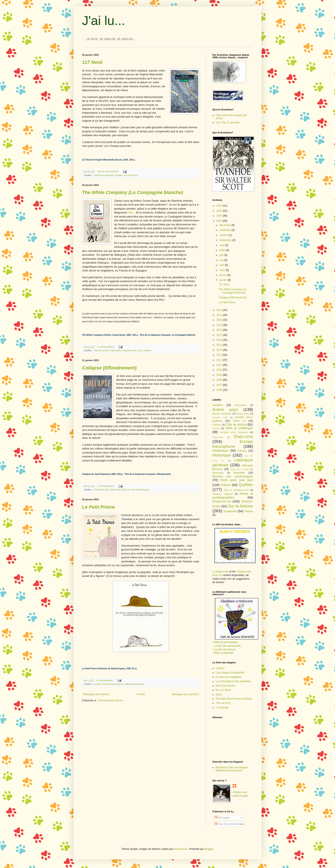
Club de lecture (101, 350)
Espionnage (218, 437)
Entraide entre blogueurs (234, 432)
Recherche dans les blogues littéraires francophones (232, 769)
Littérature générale (104, 175)
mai (222, 260)
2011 (220, 365)
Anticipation (241, 405)
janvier (224, 280)
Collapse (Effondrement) (233, 298)
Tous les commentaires (229, 824)
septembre (226, 240)
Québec (119, 175)
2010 (220, 370)
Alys (130, 212)
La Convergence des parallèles (233, 681)
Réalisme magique (223, 494)
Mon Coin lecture (225, 686)
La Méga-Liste (220, 572)
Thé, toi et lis (223, 703)
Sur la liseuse (131, 175)
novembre (226, 230)
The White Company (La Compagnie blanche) (233, 291)
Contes (97, 684)
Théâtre (249, 511)
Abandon (217, 405)
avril (222, 265)
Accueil (141, 694)
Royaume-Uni (129, 350)
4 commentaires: (107, 347)
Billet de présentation (226, 642)
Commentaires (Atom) (110, 700)
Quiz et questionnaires (236, 490)
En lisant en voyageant (228, 677)
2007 (220, 385)
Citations (217, 425)
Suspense (230, 511)
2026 (220, 206)
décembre (226, 225)
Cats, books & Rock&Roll (230, 673)
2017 (220, 335)
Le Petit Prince (227, 302)
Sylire (219, 694)
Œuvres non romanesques (136, 490)
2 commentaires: (107, 486)
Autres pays (225, 409)
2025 (220, 211)
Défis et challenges (239, 428)
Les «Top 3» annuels (227, 123)
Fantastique (220, 451)
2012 (220, 360)
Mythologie (218, 473)
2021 (220, 315)
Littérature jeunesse (134, 684)
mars (223, 270)
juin (222, 255)
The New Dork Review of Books (234, 699)
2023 (220, 221)
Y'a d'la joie (222, 708)
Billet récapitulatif (224, 653)
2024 (220, 216)
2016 (220, 340)
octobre (224, 235)
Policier (226, 485)
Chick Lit (239, 421)
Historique (115, 350)
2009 (220, 375)
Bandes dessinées (222, 414)
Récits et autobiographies (233, 496)
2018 (220, 330)
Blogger (209, 849)
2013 (220, 355)
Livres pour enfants (240, 469)
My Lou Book (223, 690)
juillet (223, 250)
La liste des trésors (225, 649)
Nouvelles (239, 473)
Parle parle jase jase (237, 480)
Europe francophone (113, 684)
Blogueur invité (220, 417)
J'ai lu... (104, 21)
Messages (222, 818)
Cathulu (220, 668)
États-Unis (116, 490)
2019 (220, 325)
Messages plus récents (96, 694)
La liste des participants (227, 646)
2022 (220, 310)
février (223, 275)
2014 (220, 350)
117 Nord (224, 284)
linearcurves (181, 849)
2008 (220, 380)
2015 (220, 345)
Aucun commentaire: (109, 171)
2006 (220, 390)
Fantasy (242, 451)
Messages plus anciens (185, 694)
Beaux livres (243, 414)
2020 (220, 320)
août (222, 245)
